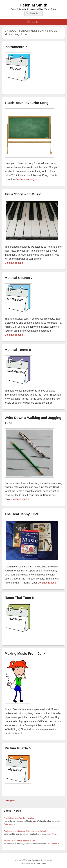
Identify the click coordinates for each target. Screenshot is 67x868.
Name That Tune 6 (19, 598)
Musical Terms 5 (18, 350)
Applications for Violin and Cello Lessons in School (25, 831)
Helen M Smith (33, 5)
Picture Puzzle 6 (18, 748)
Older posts (9, 801)
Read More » (9, 824)
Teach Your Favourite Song (27, 103)
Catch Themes (41, 864)
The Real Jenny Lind (21, 514)
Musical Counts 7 (19, 278)
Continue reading (26, 179)
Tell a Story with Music (23, 194)
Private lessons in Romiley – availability (20, 818)
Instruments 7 (16, 47)
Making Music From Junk (25, 654)
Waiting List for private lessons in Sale (20, 841)
